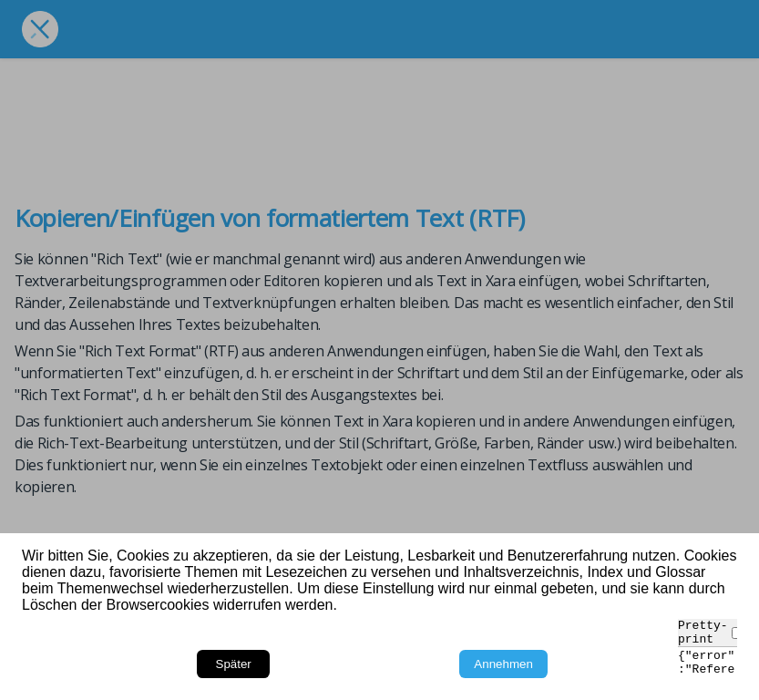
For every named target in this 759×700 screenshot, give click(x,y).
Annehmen (503, 664)
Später (234, 664)
